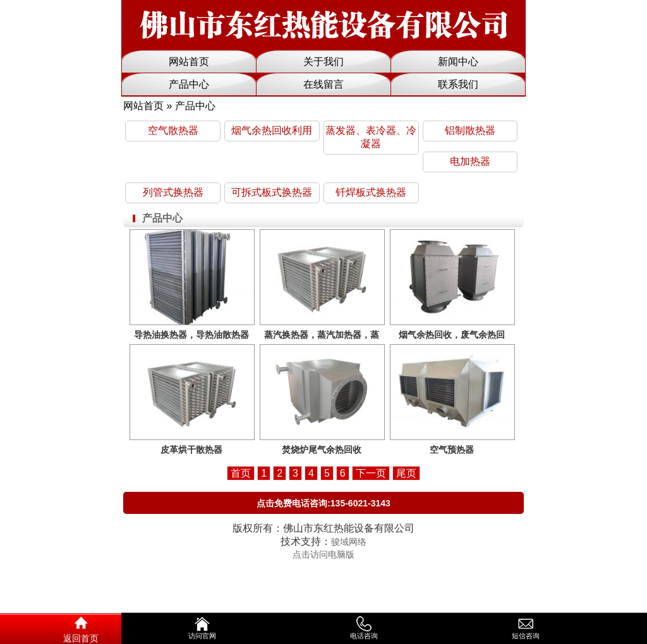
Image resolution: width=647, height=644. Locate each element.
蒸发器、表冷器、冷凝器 (371, 137)
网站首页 (189, 62)
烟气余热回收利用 (272, 130)
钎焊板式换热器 (371, 192)
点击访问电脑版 (323, 554)
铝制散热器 (470, 130)
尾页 (406, 473)
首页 (241, 473)
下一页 (371, 473)
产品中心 (189, 84)
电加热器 (470, 161)
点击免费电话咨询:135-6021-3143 (323, 503)
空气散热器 (173, 130)
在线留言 (323, 84)
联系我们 (458, 84)
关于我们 (323, 62)
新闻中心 (458, 62)
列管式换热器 (173, 192)
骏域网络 (349, 542)
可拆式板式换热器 (272, 192)
